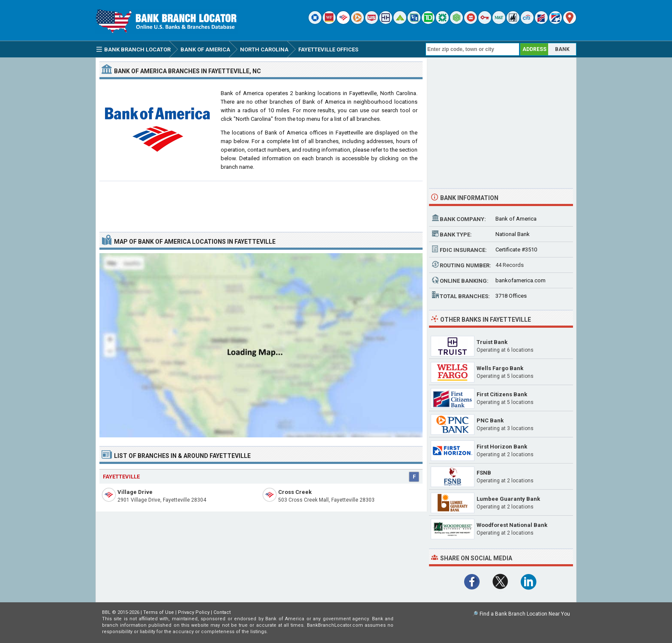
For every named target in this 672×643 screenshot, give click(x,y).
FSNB (484, 473)
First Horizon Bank (502, 447)
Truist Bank (492, 342)
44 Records (510, 265)
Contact (222, 612)
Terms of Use (159, 612)
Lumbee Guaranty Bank (508, 499)
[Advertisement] (261, 203)
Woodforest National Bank (512, 525)
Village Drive (135, 492)
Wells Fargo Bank (500, 368)
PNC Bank (490, 420)
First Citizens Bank (502, 394)
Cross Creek (295, 492)
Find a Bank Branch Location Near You (525, 614)
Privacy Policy (194, 612)
